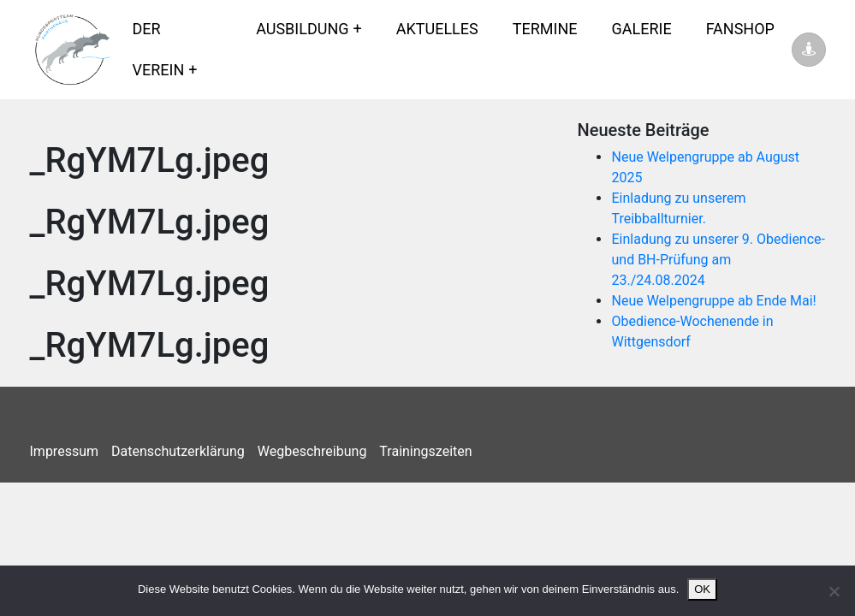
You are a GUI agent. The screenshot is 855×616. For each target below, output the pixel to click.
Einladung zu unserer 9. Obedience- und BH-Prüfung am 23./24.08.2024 (718, 260)
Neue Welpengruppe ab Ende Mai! (713, 301)
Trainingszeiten (425, 451)
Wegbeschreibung (312, 451)
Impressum (65, 451)
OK (702, 589)
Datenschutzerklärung (178, 451)
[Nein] (834, 591)
